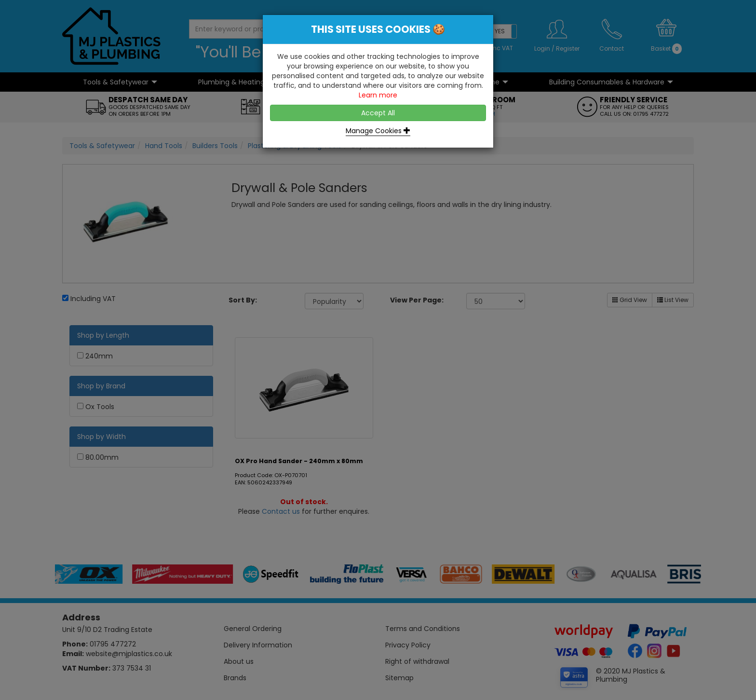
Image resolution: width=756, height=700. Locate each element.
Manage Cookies (378, 131)
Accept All (378, 113)
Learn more (378, 95)
